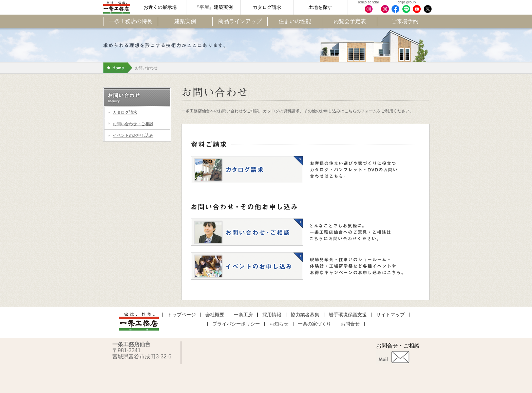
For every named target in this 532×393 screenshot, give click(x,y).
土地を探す (320, 7)
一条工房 (243, 315)
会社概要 (215, 315)
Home (118, 68)
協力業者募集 (305, 315)
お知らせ (279, 324)
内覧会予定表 (350, 21)
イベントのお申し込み (133, 135)
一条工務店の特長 (131, 21)
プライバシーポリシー (236, 324)
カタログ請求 (267, 7)
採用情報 (272, 315)
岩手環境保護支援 (348, 315)
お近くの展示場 (160, 7)
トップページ (182, 315)
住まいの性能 (295, 21)
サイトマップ (391, 315)
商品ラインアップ (240, 21)
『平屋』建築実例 (214, 7)
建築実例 (185, 21)
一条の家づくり (315, 324)
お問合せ (350, 324)
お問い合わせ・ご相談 (133, 124)
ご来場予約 (405, 21)
